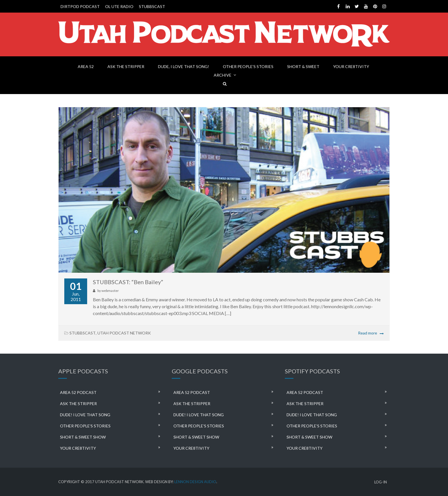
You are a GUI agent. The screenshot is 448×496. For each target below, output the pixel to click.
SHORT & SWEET (303, 66)
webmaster (110, 291)
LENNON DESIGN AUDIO (195, 482)
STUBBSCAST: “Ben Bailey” (128, 282)
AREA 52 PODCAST (78, 392)
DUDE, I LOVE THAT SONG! (184, 66)
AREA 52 (86, 66)
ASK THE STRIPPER (126, 66)
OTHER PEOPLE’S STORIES (248, 66)
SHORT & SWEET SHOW (83, 437)
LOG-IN (381, 482)
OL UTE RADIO (119, 6)
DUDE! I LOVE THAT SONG (85, 415)
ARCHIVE (223, 75)
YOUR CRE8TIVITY (351, 66)
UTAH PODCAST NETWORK (124, 333)
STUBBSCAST (152, 6)
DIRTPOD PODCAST (80, 6)
